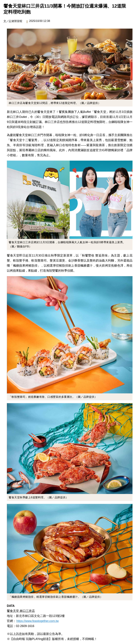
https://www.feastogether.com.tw (38, 621)
